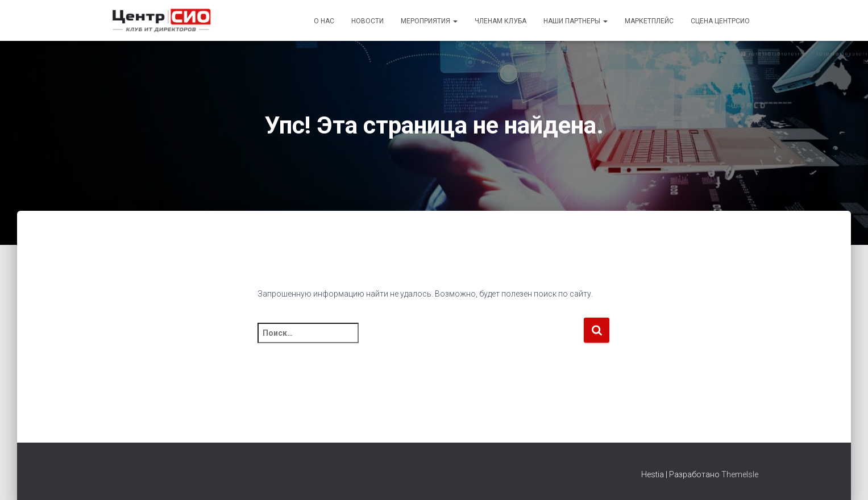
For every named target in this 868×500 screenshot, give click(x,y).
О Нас (324, 21)
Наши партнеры (576, 21)
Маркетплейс (649, 21)
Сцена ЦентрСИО (720, 21)
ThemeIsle (740, 474)
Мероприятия (429, 21)
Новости (367, 21)
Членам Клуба (501, 21)
